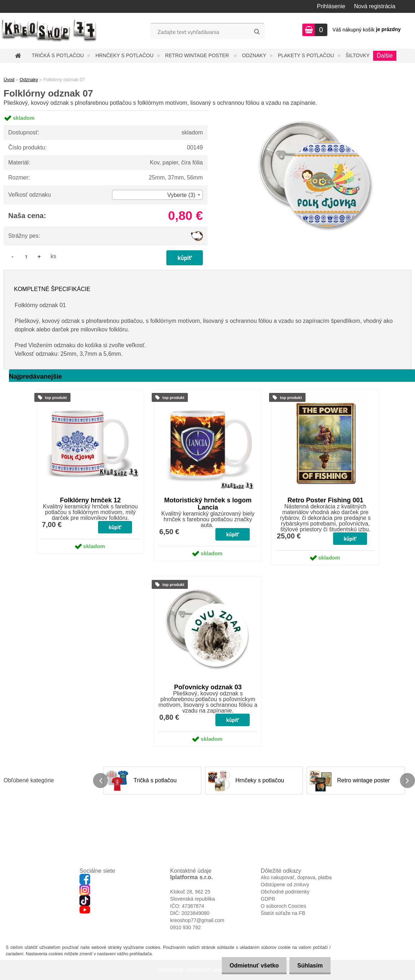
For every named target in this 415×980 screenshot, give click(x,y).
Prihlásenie (331, 6)
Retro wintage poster (198, 55)
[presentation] (101, 780)
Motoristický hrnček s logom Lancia (208, 504)
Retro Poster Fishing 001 (325, 500)
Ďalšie (385, 56)
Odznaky (254, 55)
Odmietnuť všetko (251, 966)
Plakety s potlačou (306, 55)
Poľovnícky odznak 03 (208, 687)
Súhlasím (309, 966)
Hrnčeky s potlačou (125, 55)
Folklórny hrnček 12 (91, 500)
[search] (257, 32)
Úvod (9, 80)
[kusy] (26, 257)
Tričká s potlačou (58, 55)
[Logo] (49, 31)
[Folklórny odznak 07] (317, 111)
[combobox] (157, 195)
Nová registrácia (375, 6)
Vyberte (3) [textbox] (181, 195)
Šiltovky (358, 55)
